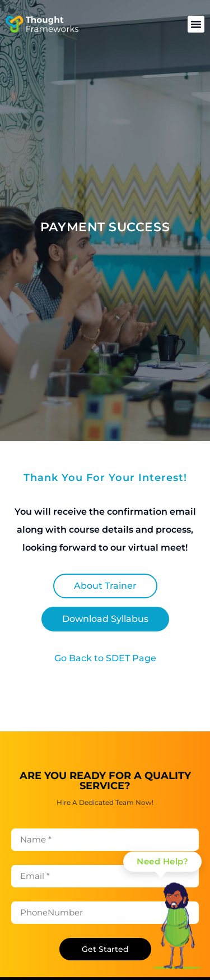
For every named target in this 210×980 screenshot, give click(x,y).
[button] (196, 24)
